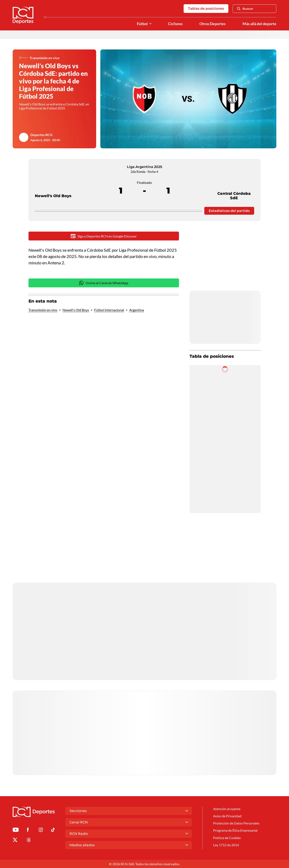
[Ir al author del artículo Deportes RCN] (24, 137)
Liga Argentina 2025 (144, 167)
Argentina (137, 310)
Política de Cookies (227, 838)
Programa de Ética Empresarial (235, 830)
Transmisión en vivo (43, 310)
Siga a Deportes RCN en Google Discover (104, 236)
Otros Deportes (213, 24)
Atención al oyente (227, 809)
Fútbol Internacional (109, 310)
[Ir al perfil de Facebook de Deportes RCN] (28, 830)
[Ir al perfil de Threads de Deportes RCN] (29, 841)
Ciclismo (175, 24)
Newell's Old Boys (53, 188)
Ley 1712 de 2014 (226, 845)
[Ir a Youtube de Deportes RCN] (16, 830)
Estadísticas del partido (229, 211)
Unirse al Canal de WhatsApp (104, 283)
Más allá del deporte (259, 24)
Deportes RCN (41, 135)
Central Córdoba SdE (234, 188)
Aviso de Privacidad (227, 816)
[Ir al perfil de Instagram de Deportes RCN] (41, 830)
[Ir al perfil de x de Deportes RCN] (15, 841)
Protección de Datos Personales (236, 823)
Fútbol (142, 24)
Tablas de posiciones (206, 9)
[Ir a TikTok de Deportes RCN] (53, 830)
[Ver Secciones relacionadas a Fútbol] (150, 24)
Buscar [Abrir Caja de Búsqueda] (245, 9)
